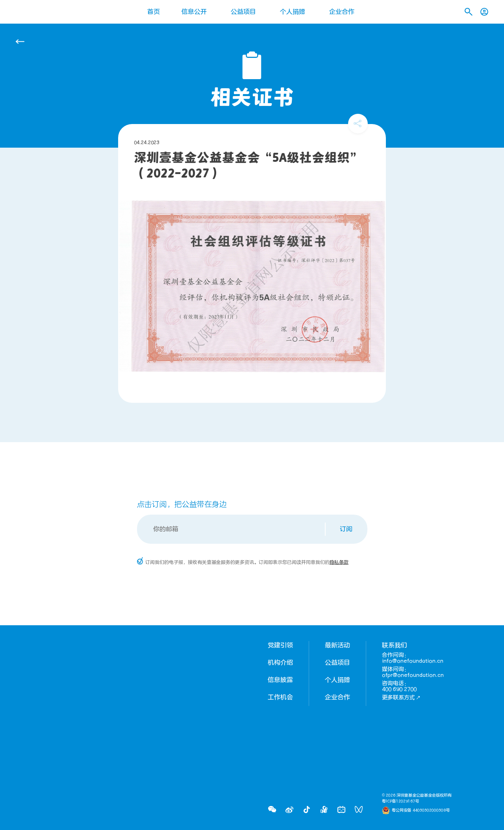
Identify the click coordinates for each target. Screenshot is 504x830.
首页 (154, 12)
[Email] (232, 529)
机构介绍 (280, 663)
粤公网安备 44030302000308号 (421, 810)
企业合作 (342, 12)
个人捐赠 (293, 12)
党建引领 (280, 645)
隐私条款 (339, 562)
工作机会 (280, 697)
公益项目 (243, 12)
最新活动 (337, 645)
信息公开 (194, 12)
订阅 (346, 529)
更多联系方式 (401, 698)
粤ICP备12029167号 (400, 801)
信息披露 (280, 680)
